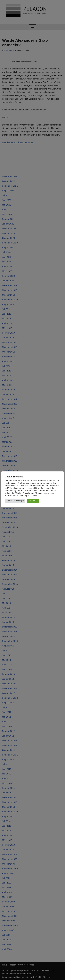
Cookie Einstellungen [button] (15, 501)
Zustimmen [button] (33, 501)
